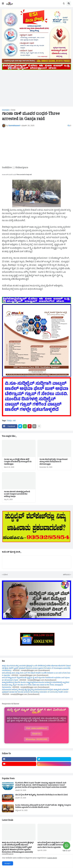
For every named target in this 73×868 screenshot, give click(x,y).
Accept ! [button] (8, 863)
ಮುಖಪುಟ (6, 110)
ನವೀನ (5, 575)
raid (14, 421)
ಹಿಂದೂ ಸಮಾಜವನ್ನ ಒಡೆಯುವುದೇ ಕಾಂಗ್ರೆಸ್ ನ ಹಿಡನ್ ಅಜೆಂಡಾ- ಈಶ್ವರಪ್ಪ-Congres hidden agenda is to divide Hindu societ (43, 807)
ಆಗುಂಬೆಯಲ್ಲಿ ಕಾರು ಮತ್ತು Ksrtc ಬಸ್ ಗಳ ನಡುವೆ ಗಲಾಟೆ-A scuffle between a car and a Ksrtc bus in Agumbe (53, 845)
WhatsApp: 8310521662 (36, 739)
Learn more (52, 858)
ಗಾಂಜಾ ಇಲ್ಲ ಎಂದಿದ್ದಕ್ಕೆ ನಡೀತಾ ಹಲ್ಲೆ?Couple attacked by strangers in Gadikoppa (18, 462)
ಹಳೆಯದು (66, 575)
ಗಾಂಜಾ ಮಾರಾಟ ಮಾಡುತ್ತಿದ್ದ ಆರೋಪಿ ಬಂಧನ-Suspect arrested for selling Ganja (17, 494)
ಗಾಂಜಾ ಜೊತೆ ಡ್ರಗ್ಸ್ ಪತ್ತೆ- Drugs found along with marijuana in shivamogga (53, 462)
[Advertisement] (36, 87)
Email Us (36, 734)
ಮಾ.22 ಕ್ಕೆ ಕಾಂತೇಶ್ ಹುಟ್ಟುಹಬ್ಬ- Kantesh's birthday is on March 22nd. (42, 795)
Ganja (13, 110)
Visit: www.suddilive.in (36, 728)
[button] (3, 4)
